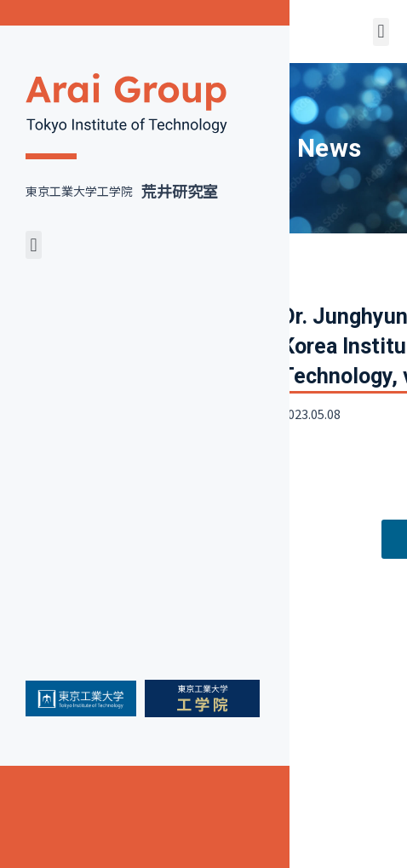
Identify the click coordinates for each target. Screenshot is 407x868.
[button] (34, 245)
